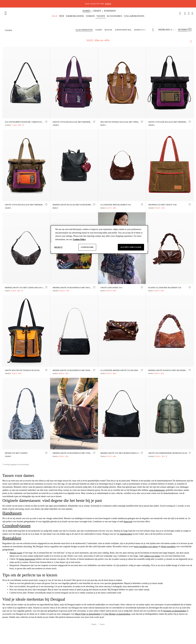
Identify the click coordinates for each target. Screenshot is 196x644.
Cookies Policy (79, 239)
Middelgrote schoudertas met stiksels (73, 453)
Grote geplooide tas (111, 287)
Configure (87, 247)
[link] (180, 13)
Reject (59, 247)
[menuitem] (87, 13)
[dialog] (99, 239)
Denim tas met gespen (16, 453)
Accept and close (131, 247)
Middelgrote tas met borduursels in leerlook (121, 453)
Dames (94, 624)
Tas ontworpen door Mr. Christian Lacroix (25, 122)
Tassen (102, 624)
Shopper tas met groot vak (162, 205)
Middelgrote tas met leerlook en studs (25, 287)
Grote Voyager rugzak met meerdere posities (168, 122)
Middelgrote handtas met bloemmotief (168, 370)
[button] (87, 11)
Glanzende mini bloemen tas (116, 205)
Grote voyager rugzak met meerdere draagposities (73, 122)
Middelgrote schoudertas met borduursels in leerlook (73, 370)
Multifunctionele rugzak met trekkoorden (121, 122)
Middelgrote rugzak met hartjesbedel (73, 205)
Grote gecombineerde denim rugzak (168, 453)
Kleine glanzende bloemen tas (165, 287)
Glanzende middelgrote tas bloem (119, 370)
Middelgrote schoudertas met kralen (73, 287)
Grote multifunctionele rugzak (22, 370)
